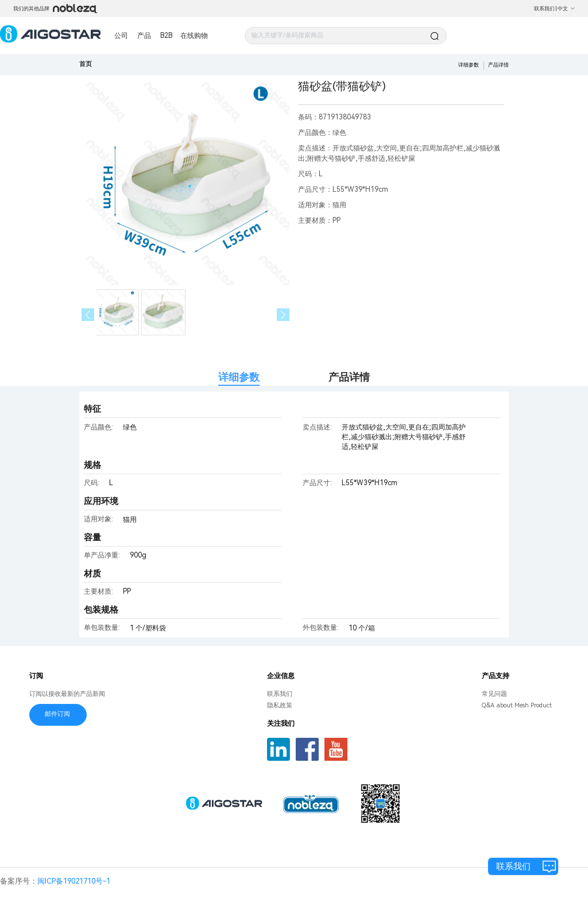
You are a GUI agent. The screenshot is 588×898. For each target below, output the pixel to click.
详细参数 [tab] (239, 377)
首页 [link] (86, 64)
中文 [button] (566, 9)
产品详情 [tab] (349, 377)
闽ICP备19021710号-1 (74, 881)
